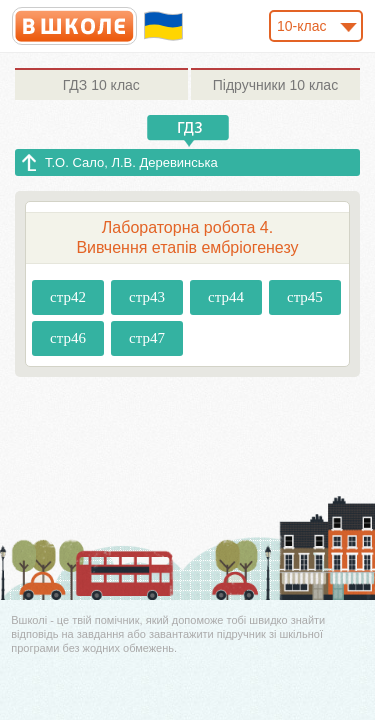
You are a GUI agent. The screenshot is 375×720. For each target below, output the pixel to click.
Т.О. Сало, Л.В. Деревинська (131, 162)
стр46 (68, 338)
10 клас (101, 85)
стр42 (68, 297)
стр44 (226, 297)
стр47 (147, 338)
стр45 (305, 297)
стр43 (147, 297)
